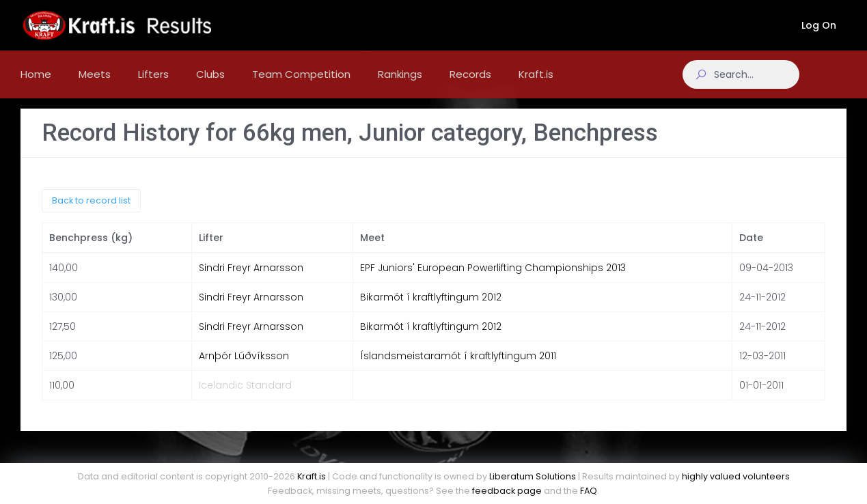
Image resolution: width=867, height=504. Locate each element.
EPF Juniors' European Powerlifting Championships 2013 (493, 279)
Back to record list (91, 211)
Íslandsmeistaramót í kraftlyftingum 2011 (458, 367)
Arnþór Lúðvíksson (244, 367)
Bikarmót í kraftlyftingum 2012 (431, 308)
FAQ (589, 491)
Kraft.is (312, 476)
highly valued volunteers (736, 476)
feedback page (507, 491)
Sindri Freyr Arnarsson (251, 279)
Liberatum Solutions (533, 476)
